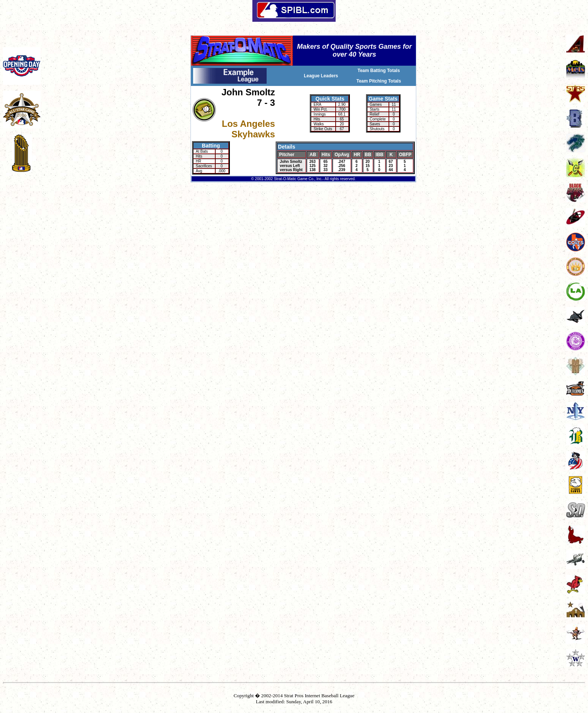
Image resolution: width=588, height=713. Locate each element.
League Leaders (321, 76)
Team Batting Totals (379, 71)
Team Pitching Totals (379, 81)
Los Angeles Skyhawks (249, 129)
